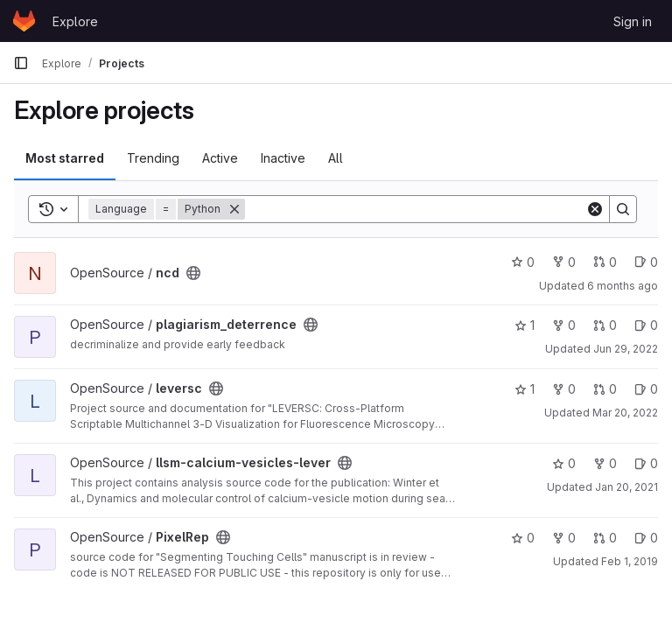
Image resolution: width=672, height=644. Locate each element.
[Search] (415, 209)
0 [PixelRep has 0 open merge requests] (605, 538)
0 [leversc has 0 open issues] (646, 389)
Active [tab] (220, 158)
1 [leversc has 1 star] (525, 389)
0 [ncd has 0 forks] (564, 262)
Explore (75, 21)
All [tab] (336, 158)
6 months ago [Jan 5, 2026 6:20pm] (623, 286)
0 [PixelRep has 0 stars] (523, 538)
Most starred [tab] (65, 158)
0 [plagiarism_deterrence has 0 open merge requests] (605, 325)
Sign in (633, 21)
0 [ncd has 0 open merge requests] (605, 262)
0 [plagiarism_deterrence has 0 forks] (564, 325)
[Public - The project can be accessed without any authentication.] (193, 273)
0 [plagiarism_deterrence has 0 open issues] (646, 325)
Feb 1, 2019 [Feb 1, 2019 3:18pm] (630, 561)
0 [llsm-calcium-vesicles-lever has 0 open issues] (646, 463)
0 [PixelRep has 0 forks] (564, 538)
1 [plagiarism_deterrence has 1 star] (525, 325)
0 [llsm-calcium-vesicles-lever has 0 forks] (605, 463)
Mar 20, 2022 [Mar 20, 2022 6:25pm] (625, 413)
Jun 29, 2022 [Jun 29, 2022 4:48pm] (626, 349)
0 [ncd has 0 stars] (523, 262)
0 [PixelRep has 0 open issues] (646, 538)
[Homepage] (24, 21)
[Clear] (595, 209)
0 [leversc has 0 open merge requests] (605, 389)
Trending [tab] (153, 158)
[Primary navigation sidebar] (21, 63)
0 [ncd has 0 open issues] (646, 262)
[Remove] (234, 209)
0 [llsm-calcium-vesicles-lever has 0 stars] (564, 463)
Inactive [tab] (283, 158)
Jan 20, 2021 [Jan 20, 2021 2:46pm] (626, 487)
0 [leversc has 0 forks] (564, 389)
